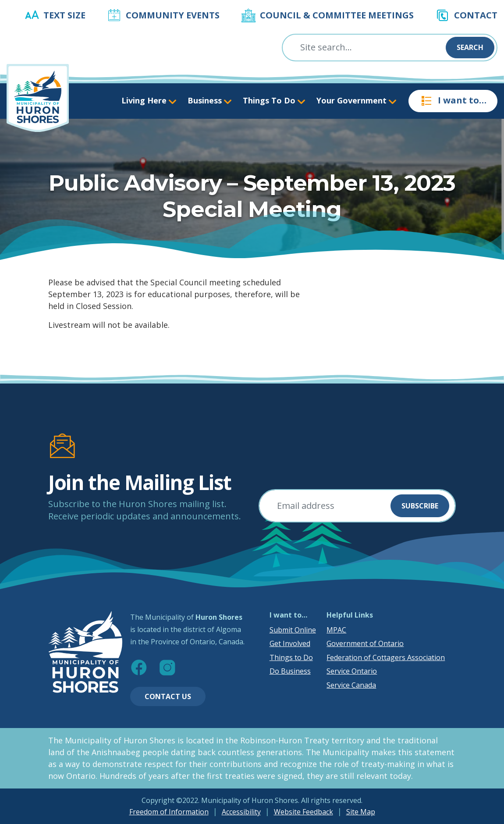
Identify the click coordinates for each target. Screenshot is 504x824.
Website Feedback (303, 812)
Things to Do (291, 657)
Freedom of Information (169, 812)
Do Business (290, 671)
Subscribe (420, 506)
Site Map (361, 812)
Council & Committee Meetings (337, 15)
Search (470, 47)
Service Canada (351, 685)
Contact (476, 15)
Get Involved (290, 643)
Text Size (64, 15)
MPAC (336, 630)
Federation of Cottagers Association (386, 657)
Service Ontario (352, 671)
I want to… (453, 101)
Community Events (173, 15)
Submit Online (293, 630)
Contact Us (168, 696)
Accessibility (241, 812)
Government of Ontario (365, 643)
